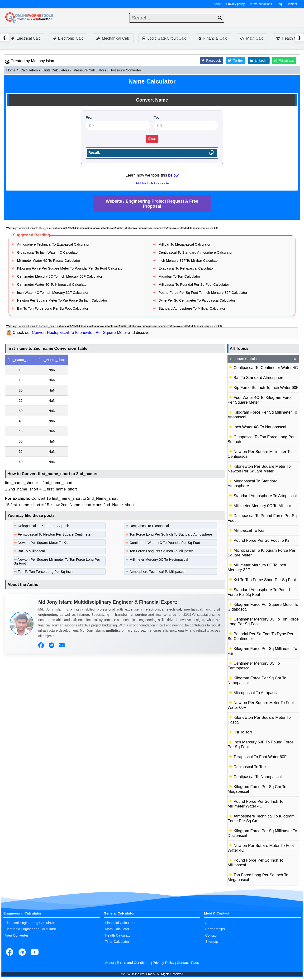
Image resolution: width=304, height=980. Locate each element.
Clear (152, 139)
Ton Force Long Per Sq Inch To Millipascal (162, 551)
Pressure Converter (126, 70)
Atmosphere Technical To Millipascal (157, 572)
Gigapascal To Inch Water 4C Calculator (48, 252)
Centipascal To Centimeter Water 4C (266, 368)
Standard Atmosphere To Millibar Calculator (192, 308)
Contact (292, 4)
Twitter (235, 61)
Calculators (29, 70)
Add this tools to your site (152, 183)
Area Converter (16, 935)
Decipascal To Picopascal (149, 526)
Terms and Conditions (133, 963)
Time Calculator (117, 942)
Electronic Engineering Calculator (30, 929)
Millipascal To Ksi (249, 530)
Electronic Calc (68, 38)
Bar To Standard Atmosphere (259, 378)
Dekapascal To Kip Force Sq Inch (43, 526)
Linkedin (259, 61)
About (218, 4)
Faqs (195, 963)
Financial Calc (213, 38)
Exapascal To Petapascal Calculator (186, 268)
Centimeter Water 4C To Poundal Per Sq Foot (165, 543)
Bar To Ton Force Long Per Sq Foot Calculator (53, 308)
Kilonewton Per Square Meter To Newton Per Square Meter (259, 469)
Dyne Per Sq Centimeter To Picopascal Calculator (197, 300)
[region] (115, 411)
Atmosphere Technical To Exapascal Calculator (53, 244)
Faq (279, 4)
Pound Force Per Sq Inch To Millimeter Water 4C (255, 804)
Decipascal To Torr (250, 767)
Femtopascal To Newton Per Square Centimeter (55, 534)
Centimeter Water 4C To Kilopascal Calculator (52, 285)
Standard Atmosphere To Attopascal (265, 496)
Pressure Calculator (264, 359)
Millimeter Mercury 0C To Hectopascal (159, 560)
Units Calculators (56, 70)
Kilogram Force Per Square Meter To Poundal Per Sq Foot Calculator (70, 268)
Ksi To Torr (243, 732)
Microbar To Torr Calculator (179, 276)
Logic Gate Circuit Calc (164, 38)
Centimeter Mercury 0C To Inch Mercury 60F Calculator (60, 276)
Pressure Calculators (90, 70)
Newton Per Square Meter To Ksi (43, 543)
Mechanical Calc (113, 38)
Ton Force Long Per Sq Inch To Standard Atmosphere (171, 534)
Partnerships (215, 929)
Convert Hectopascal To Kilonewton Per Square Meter (79, 333)
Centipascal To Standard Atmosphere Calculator (195, 252)
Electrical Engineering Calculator (30, 923)
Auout (210, 923)
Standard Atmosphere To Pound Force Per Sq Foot (259, 592)
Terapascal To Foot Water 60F (260, 757)
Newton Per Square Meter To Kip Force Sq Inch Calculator (62, 300)
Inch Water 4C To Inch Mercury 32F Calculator (53, 293)
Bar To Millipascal (31, 551)
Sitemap (212, 942)
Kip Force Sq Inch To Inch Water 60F (266, 388)
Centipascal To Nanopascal (258, 777)
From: (91, 117)
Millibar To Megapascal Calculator (184, 244)
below (173, 175)
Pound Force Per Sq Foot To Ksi (262, 540)
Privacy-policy (236, 4)
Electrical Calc (26, 38)
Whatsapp (284, 61)
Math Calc (252, 38)
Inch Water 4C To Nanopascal (260, 427)
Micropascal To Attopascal (256, 693)
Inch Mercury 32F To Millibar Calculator (189, 261)
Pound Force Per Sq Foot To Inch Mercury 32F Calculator (203, 293)
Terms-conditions (261, 4)
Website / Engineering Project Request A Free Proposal (152, 204)
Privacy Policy (164, 963)
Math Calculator (117, 929)
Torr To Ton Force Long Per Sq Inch (45, 572)
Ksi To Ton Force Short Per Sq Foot (265, 580)
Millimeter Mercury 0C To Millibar (262, 506)
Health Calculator (118, 935)
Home (11, 70)
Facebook (211, 61)
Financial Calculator (120, 923)
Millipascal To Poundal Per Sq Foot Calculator (194, 285)
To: (157, 117)
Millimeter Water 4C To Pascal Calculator (49, 261)
